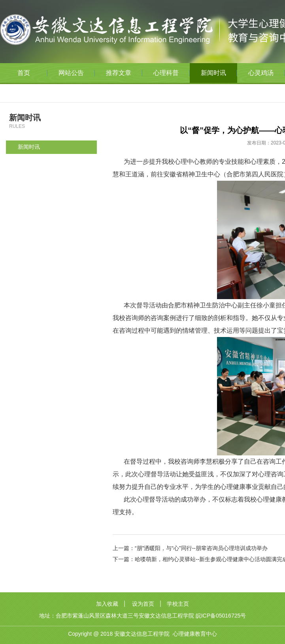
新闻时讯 (213, 73)
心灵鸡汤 (261, 73)
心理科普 (166, 73)
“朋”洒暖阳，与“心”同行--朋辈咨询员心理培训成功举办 (201, 548)
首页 (24, 73)
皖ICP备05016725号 (221, 616)
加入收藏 (107, 604)
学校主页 (178, 604)
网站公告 (71, 73)
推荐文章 (119, 73)
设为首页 (143, 604)
